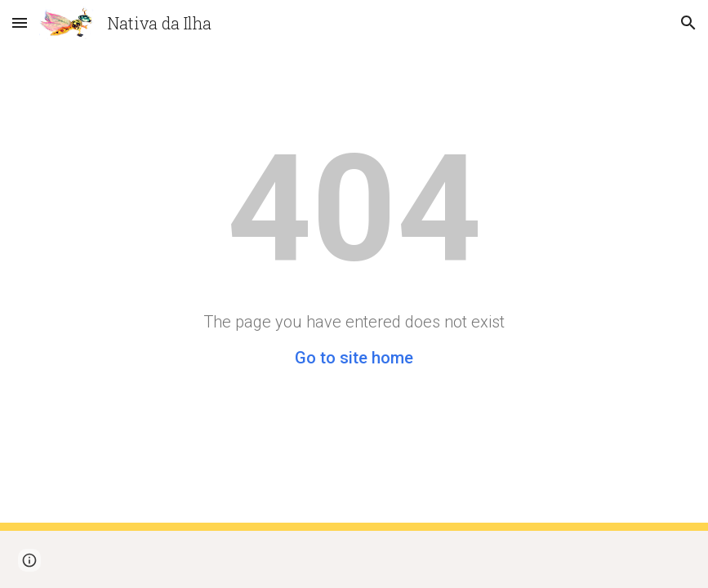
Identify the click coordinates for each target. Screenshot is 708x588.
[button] (20, 22)
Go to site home (354, 358)
